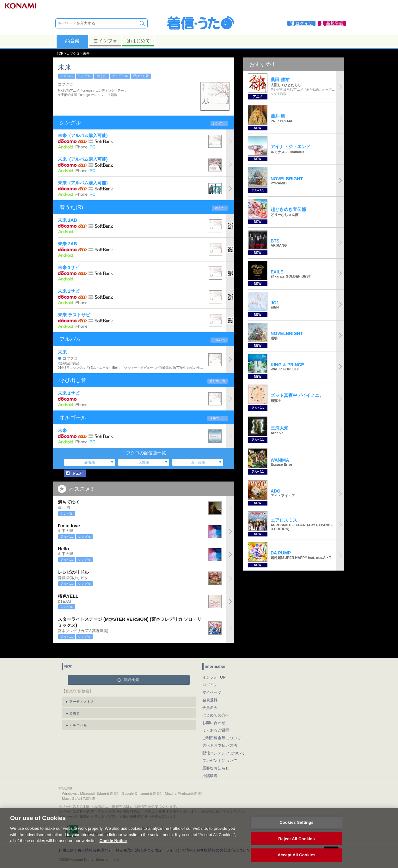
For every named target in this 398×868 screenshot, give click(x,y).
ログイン (210, 676)
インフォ (105, 41)
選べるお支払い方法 (220, 737)
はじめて (138, 41)
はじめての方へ (216, 706)
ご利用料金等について (222, 729)
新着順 (90, 462)
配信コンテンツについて (224, 744)
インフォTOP (214, 668)
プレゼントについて (220, 752)
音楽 (72, 41)
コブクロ (73, 54)
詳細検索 (131, 671)
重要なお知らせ (216, 759)
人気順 (144, 462)
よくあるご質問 (216, 721)
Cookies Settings (297, 830)
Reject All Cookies (296, 846)
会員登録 (210, 691)
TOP (60, 54)
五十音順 (198, 462)
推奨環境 (210, 767)
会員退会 (210, 699)
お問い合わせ (214, 714)
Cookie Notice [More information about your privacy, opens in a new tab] (113, 848)
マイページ (212, 684)
